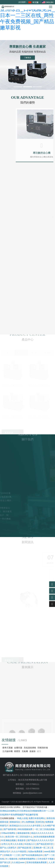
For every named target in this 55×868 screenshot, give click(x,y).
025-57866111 (33, 784)
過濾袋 (32, 751)
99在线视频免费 (25, 829)
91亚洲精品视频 (9, 840)
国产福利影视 (10, 829)
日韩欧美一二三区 (12, 855)
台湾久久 (5, 844)
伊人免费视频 (28, 822)
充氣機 (25, 751)
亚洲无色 (40, 822)
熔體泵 (17, 751)
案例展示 (33, 775)
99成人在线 (22, 818)
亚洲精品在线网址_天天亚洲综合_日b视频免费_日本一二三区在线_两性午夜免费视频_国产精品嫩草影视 (27, 15)
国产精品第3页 (25, 848)
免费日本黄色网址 (37, 818)
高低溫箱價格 (30, 748)
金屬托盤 (18, 748)
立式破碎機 (7, 751)
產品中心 (16, 775)
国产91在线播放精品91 (33, 855)
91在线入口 (30, 844)
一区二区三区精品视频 (44, 829)
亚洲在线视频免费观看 (37, 862)
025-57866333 (33, 789)
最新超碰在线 (24, 833)
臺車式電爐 (7, 748)
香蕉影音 (22, 840)
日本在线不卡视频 (46, 859)
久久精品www (18, 862)
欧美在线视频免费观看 (44, 837)
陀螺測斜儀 (43, 748)
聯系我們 (50, 775)
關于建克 (7, 775)
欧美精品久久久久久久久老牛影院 (26, 826)
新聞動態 (42, 775)
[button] (18, 87)
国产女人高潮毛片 (9, 848)
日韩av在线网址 (9, 833)
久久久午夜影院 (19, 851)
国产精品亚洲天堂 (45, 844)
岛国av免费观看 (36, 851)
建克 (39, 751)
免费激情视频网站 (28, 859)
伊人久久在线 (17, 844)
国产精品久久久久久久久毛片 (41, 840)
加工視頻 (24, 775)
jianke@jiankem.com (33, 793)
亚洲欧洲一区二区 (42, 848)
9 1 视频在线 (12, 859)
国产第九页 (5, 862)
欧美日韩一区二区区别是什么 (19, 837)
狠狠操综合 (15, 822)
